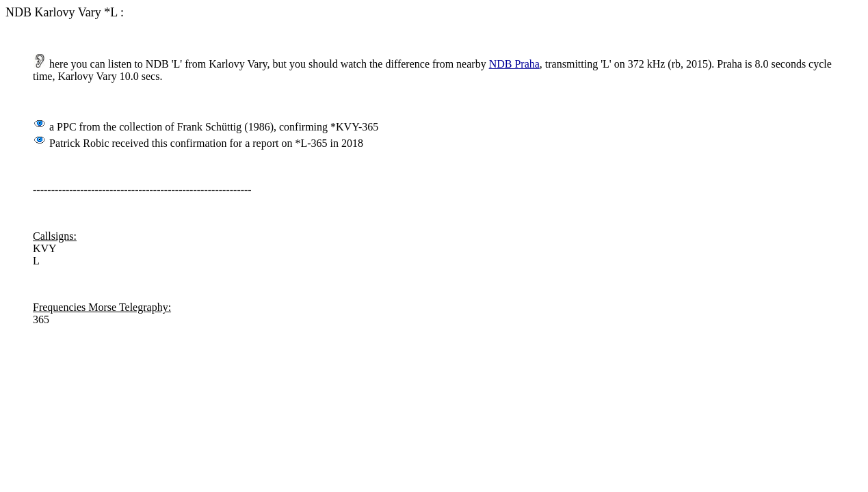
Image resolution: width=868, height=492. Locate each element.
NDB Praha (514, 64)
